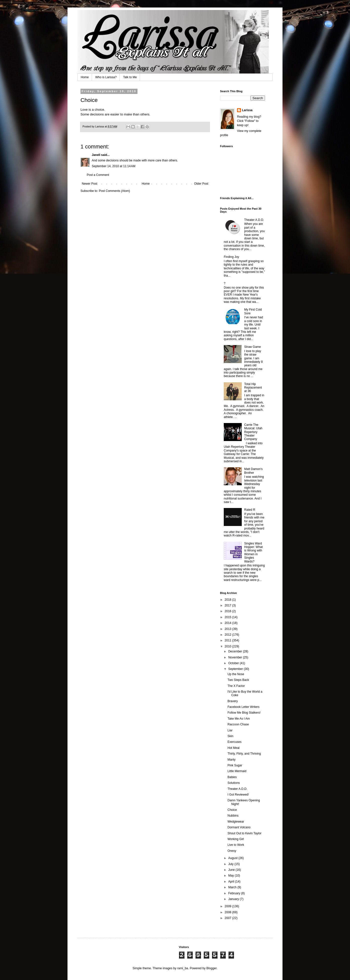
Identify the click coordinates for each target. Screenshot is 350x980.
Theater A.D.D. (254, 220)
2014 (228, 623)
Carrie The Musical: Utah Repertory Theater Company (253, 432)
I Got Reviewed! (238, 795)
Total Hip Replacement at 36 (253, 388)
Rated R (250, 510)
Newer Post (89, 184)
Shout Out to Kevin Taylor (244, 833)
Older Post (201, 184)
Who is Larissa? (106, 77)
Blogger (212, 968)
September (236, 669)
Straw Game (253, 347)
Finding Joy (231, 257)
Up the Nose (236, 674)
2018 (228, 600)
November (236, 657)
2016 (228, 611)
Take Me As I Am (239, 719)
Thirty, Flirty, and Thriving (244, 754)
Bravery (233, 701)
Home (85, 77)
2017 (228, 605)
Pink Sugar (235, 765)
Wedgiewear (236, 822)
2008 (228, 912)
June (232, 870)
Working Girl (236, 839)
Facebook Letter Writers (243, 707)
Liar (230, 730)
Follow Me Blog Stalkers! (244, 713)
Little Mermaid (237, 771)
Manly (231, 760)
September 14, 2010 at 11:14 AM (113, 166)
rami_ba (183, 968)
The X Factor (236, 686)
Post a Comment (98, 175)
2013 (228, 629)
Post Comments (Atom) (114, 191)
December (236, 651)
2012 (228, 635)
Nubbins (233, 816)
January (234, 899)
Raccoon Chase (238, 724)
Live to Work (236, 845)
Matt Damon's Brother (253, 471)
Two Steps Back (238, 680)
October (234, 663)
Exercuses (234, 742)
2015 (228, 617)
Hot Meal (233, 748)
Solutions (234, 783)
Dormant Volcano (239, 827)
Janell (96, 155)
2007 (228, 918)
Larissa (247, 110)
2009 (228, 906)
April (232, 882)
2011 (228, 640)
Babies (232, 777)
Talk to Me (130, 77)
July (231, 864)
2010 (228, 646)
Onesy (232, 851)
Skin (230, 736)
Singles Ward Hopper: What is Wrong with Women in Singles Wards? (253, 552)
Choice (232, 810)
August (233, 858)
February (235, 893)
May (231, 876)
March (233, 887)
